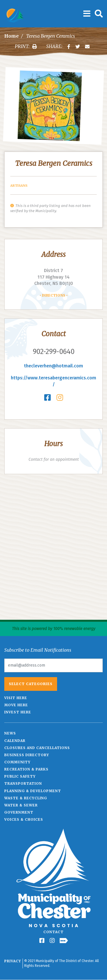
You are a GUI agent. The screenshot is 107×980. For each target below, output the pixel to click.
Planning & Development (33, 791)
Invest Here (18, 712)
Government (19, 812)
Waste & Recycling (26, 798)
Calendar (15, 741)
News (10, 733)
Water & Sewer (21, 805)
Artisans (19, 186)
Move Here (16, 705)
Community (17, 762)
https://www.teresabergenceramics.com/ (53, 381)
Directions (54, 295)
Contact (53, 932)
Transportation (23, 783)
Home (12, 36)
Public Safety (20, 776)
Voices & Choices (24, 819)
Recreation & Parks (26, 769)
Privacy (13, 961)
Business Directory (27, 755)
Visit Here (16, 698)
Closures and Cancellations (37, 748)
